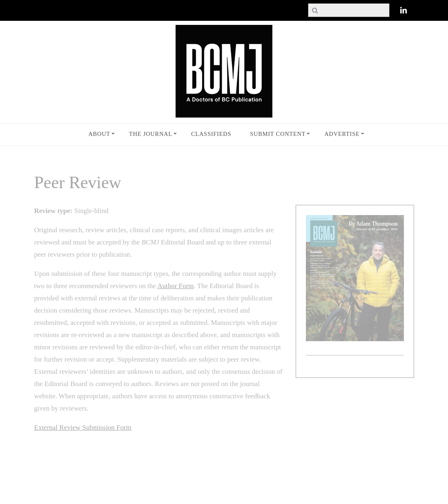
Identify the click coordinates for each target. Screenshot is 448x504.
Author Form (175, 286)
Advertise (342, 134)
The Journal (151, 134)
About (99, 134)
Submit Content (278, 134)
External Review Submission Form (83, 427)
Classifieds (211, 134)
